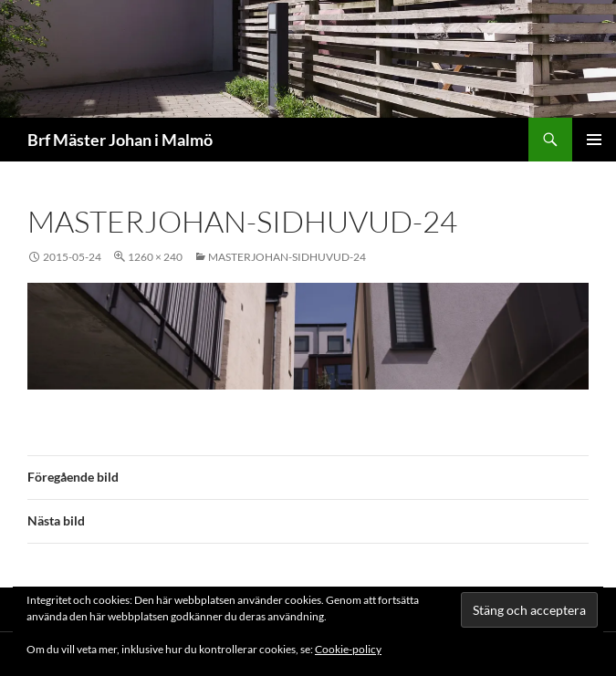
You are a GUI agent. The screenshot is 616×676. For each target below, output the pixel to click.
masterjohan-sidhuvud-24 (287, 257)
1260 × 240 (155, 257)
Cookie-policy (348, 649)
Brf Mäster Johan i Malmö (120, 140)
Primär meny (594, 140)
